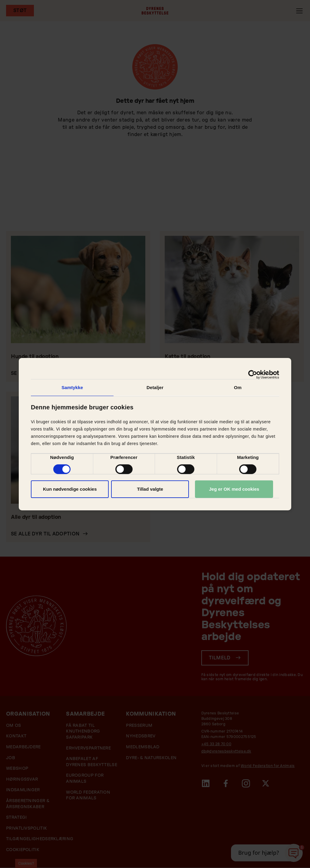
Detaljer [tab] (155, 387)
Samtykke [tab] (72, 387)
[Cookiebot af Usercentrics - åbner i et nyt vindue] (253, 374)
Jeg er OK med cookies (234, 489)
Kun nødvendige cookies (70, 489)
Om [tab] (238, 387)
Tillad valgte (150, 489)
